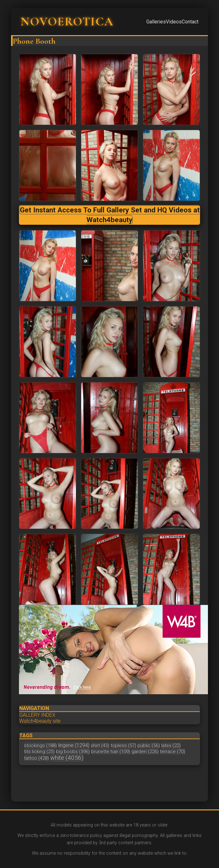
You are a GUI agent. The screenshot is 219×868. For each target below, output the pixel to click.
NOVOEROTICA (67, 22)
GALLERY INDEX (37, 715)
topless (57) (123, 745)
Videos (174, 22)
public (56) (149, 745)
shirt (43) (100, 745)
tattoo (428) (36, 758)
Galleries (156, 22)
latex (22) (171, 745)
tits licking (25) (39, 752)
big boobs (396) (73, 752)
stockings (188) (40, 745)
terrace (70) (173, 752)
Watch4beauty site (40, 721)
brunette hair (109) (111, 752)
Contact (190, 22)
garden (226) (145, 752)
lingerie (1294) (74, 745)
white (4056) (67, 758)
